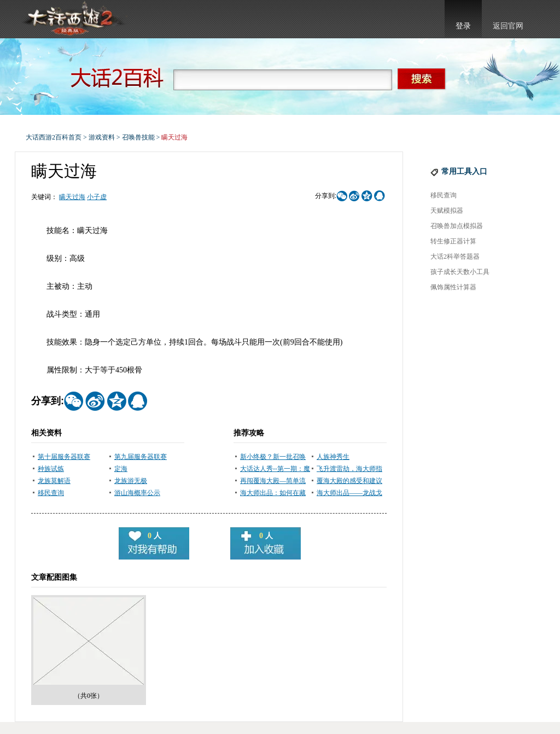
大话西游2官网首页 (73, 19)
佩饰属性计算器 (453, 287)
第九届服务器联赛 (141, 457)
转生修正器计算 (453, 241)
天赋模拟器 (447, 211)
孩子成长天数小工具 (460, 272)
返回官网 (508, 26)
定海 (121, 469)
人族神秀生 (333, 457)
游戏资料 (102, 137)
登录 (463, 26)
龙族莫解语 (54, 481)
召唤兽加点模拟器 (457, 226)
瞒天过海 (72, 197)
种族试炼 (51, 469)
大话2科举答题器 (455, 257)
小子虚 (97, 197)
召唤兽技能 (138, 137)
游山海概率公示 (137, 493)
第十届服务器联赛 (64, 457)
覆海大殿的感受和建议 (349, 481)
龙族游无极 (131, 481)
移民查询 (51, 493)
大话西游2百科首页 (54, 137)
